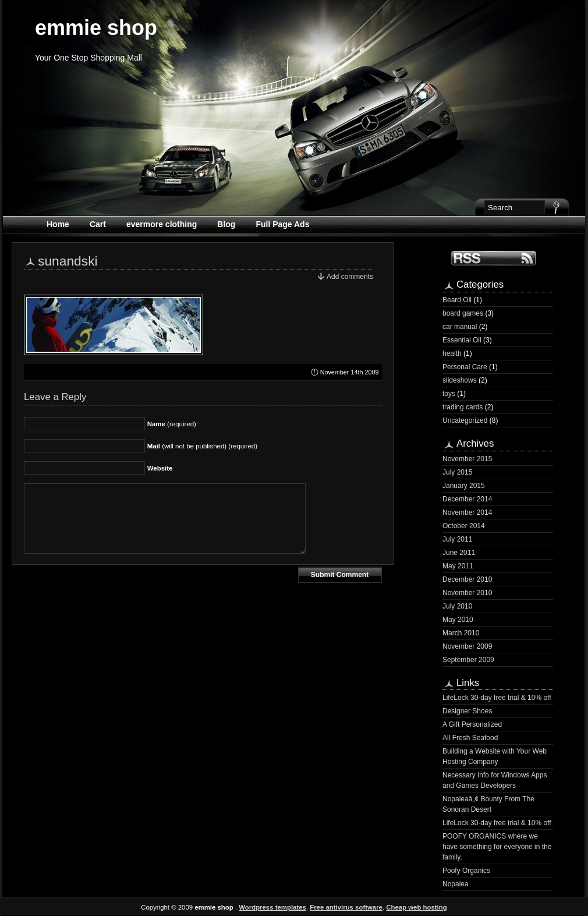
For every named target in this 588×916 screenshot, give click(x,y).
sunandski (68, 261)
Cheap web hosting (416, 907)
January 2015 (464, 486)
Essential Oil (462, 340)
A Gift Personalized (472, 724)
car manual (460, 327)
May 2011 (458, 566)
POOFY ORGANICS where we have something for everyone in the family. (497, 847)
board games (463, 313)
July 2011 (457, 539)
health (452, 353)
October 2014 (464, 526)
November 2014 (467, 512)
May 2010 (458, 620)
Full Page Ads (282, 224)
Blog (226, 224)
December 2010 (467, 579)
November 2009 (467, 646)
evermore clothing (162, 224)
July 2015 (457, 472)
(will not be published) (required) (202, 446)
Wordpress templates (272, 907)
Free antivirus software (346, 907)
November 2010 (467, 593)
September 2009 (468, 660)
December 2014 (467, 499)
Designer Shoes (467, 711)
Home (58, 224)
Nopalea (456, 884)
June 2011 (459, 553)
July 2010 (457, 606)
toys (449, 394)
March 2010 (461, 633)
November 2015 (467, 459)
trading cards (463, 407)
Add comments (350, 277)
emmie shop (96, 28)
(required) (172, 424)
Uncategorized (465, 420)
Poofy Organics (466, 871)
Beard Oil (457, 300)
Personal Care (465, 367)
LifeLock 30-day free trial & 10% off (497, 698)
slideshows (460, 380)
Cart (98, 224)
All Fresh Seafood (470, 738)
